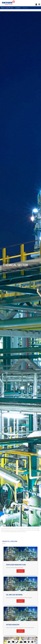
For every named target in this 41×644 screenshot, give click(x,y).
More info (21, 571)
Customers (18, 8)
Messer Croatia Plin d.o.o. (7, 8)
